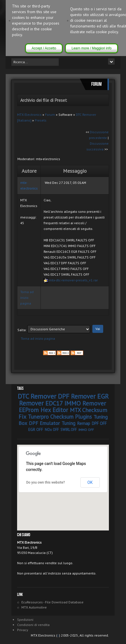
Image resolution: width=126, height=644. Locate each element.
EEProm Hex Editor (43, 410)
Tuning (68, 423)
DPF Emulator (44, 423)
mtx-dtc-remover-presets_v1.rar (73, 280)
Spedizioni (25, 620)
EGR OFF (36, 430)
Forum (50, 115)
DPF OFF (99, 423)
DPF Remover (77, 396)
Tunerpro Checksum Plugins (60, 417)
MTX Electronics (29, 115)
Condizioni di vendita (33, 625)
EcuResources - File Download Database (52, 602)
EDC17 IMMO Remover (76, 403)
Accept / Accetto (44, 48)
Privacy (23, 630)
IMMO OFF (86, 430)
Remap (84, 423)
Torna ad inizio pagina (27, 298)
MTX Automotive (34, 607)
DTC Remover (37, 396)
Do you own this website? (46, 482)
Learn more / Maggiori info (92, 48)
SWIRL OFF (69, 430)
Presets (41, 120)
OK (90, 482)
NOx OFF (52, 430)
